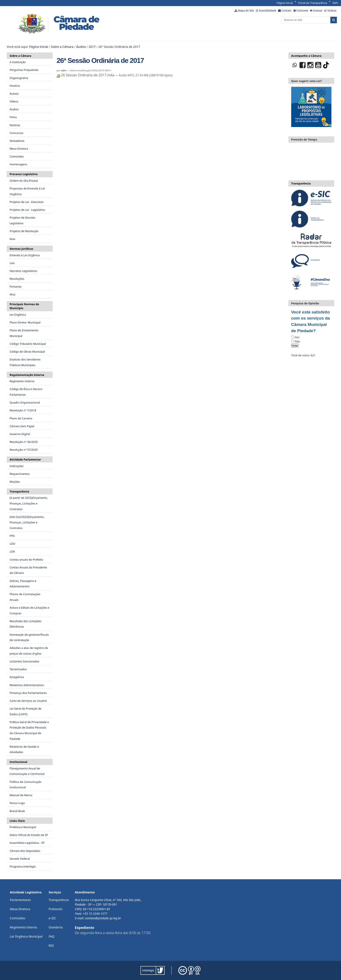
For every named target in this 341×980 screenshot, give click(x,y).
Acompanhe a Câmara (306, 56)
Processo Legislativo (24, 174)
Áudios (81, 47)
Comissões (18, 918)
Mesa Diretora (20, 909)
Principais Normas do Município (24, 306)
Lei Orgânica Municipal (26, 936)
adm (64, 70)
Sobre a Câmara (62, 47)
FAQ (51, 936)
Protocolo (55, 909)
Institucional (18, 762)
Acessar (318, 11)
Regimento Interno (23, 927)
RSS (51, 946)
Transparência (19, 491)
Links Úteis (17, 821)
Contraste (302, 11)
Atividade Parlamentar (25, 459)
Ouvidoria (56, 927)
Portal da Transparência (313, 3)
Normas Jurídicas (21, 249)
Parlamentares (20, 900)
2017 (92, 47)
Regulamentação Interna (27, 375)
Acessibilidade (267, 11)
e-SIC (52, 918)
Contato (286, 11)
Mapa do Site (246, 11)
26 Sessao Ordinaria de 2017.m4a (86, 75)
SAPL (335, 3)
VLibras (332, 11)
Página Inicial (285, 3)
